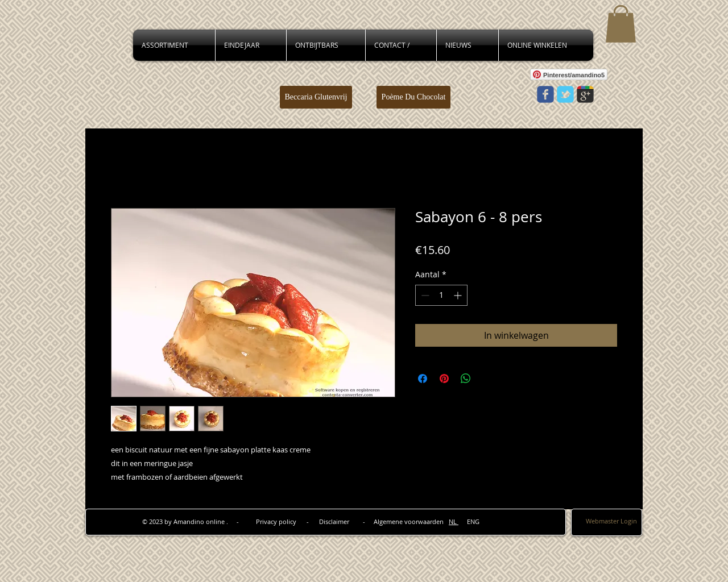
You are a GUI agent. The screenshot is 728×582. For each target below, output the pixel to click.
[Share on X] (487, 379)
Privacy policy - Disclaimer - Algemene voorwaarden (352, 521)
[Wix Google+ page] (585, 94)
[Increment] (459, 295)
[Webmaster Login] (611, 521)
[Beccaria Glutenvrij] (316, 97)
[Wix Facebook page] (545, 94)
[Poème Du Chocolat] (413, 97)
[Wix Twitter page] (565, 94)
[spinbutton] (441, 295)
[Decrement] (424, 295)
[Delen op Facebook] (423, 379)
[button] (621, 24)
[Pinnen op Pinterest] (444, 379)
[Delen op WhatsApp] (466, 379)
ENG (469, 521)
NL (454, 521)
